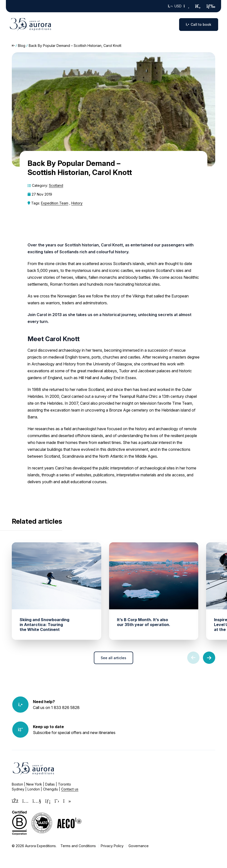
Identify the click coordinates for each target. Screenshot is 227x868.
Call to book (199, 24)
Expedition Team (55, 203)
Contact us (70, 789)
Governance (139, 846)
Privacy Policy (112, 846)
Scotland (56, 185)
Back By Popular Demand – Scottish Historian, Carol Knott (75, 46)
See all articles (113, 658)
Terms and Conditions (78, 846)
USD (179, 6)
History (77, 203)
